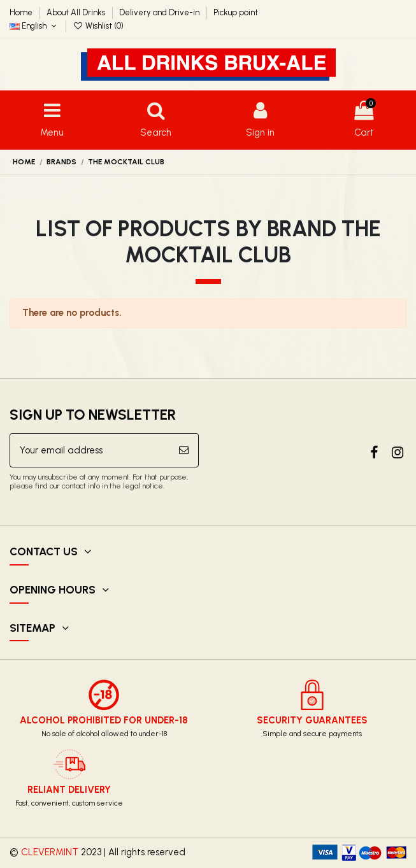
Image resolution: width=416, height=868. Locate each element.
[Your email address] (90, 451)
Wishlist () (99, 26)
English (34, 26)
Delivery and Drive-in (160, 12)
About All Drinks (77, 12)
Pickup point (236, 12)
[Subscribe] (184, 451)
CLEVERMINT (50, 852)
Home (22, 12)
